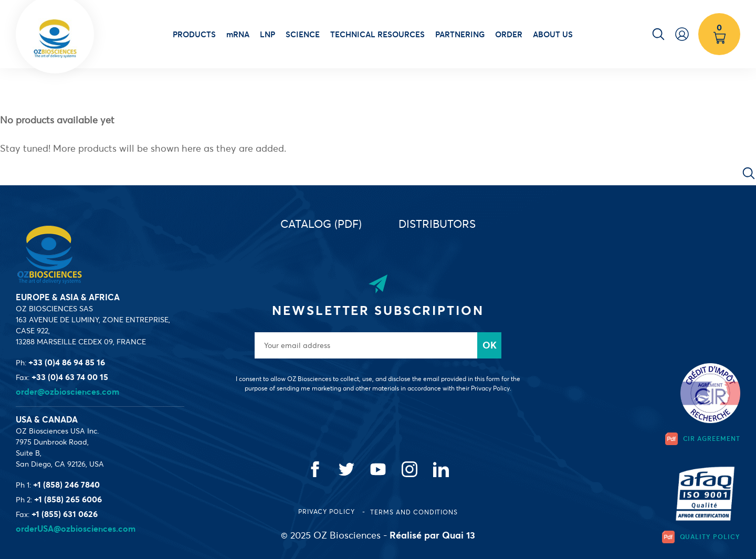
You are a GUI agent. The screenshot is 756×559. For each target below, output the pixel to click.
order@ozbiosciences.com (67, 392)
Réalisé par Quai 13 (432, 535)
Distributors (437, 224)
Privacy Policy (328, 511)
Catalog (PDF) (321, 224)
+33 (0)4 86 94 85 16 (67, 362)
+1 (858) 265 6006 (68, 499)
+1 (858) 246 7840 (66, 484)
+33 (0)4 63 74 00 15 (70, 377)
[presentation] (448, 420)
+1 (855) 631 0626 (65, 514)
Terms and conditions (414, 512)
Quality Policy (701, 537)
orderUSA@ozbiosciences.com (76, 529)
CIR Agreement (703, 439)
